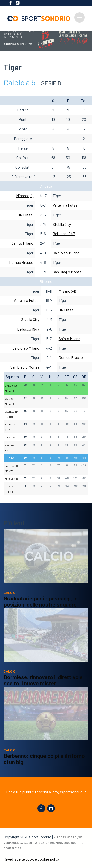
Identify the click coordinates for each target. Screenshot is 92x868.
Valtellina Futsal (66, 205)
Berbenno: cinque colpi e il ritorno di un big (44, 766)
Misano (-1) (25, 196)
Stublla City (62, 224)
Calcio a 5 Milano (66, 253)
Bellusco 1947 (64, 234)
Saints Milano (22, 243)
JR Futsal (26, 215)
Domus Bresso (21, 262)
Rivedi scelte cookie (20, 859)
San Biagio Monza (67, 272)
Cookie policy (49, 859)
